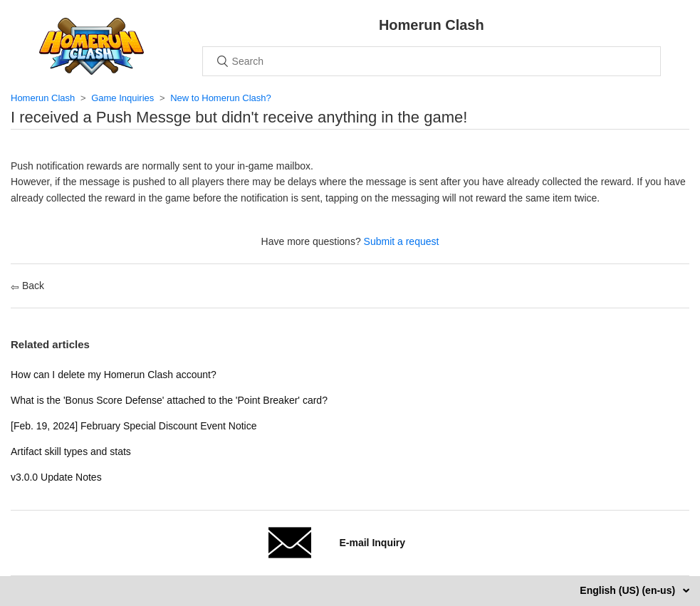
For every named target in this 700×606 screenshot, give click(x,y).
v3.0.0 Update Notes (56, 477)
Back (27, 286)
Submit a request (402, 241)
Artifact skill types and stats (71, 451)
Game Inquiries (122, 98)
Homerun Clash (43, 98)
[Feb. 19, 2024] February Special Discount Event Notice (134, 426)
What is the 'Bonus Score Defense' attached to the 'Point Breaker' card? (169, 400)
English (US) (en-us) (629, 590)
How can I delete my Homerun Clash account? (114, 375)
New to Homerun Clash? (221, 98)
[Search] (432, 61)
